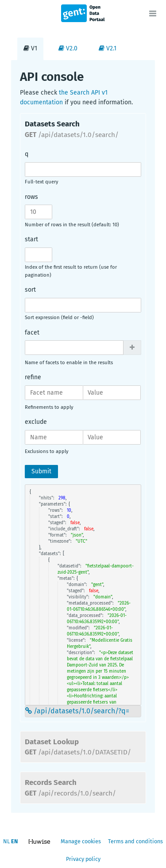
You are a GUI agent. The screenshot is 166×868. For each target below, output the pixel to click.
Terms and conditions (135, 841)
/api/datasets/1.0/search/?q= (77, 711)
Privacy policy (83, 859)
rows (31, 197)
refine (33, 377)
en (14, 841)
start (31, 239)
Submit (41, 471)
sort (30, 290)
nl (6, 841)
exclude (36, 422)
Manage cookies (81, 841)
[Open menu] (153, 13)
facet (32, 333)
